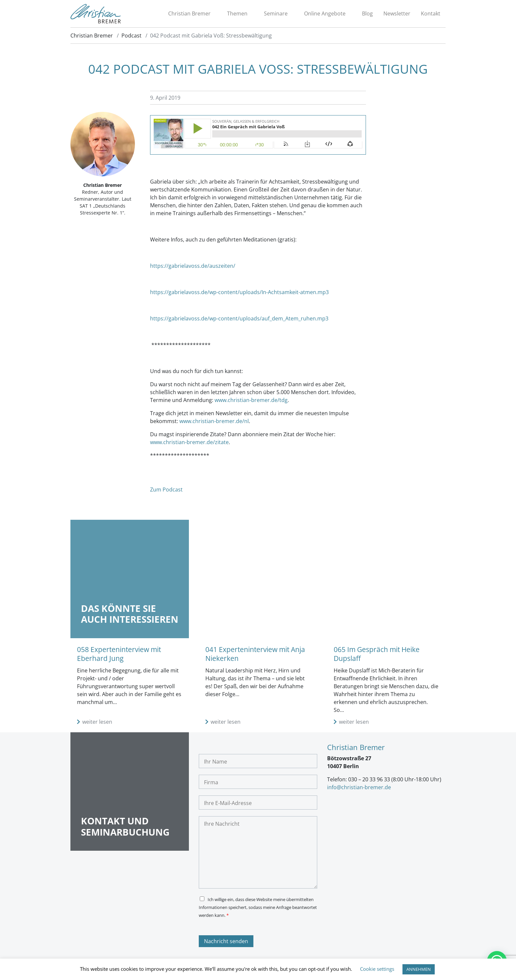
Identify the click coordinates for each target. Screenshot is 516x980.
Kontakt (431, 14)
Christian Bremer (189, 14)
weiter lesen (97, 723)
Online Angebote (325, 14)
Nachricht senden (226, 942)
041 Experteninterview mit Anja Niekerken (255, 655)
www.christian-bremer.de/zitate (189, 443)
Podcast (131, 37)
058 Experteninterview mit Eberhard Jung (119, 655)
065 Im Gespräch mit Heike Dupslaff (377, 655)
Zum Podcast (166, 490)
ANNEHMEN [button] (419, 969)
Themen (237, 14)
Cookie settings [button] (377, 969)
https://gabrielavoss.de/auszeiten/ (193, 267)
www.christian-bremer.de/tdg (251, 401)
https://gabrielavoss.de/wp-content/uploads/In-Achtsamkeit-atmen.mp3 (239, 293)
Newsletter (397, 14)
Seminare (276, 14)
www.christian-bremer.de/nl (214, 422)
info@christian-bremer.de (359, 788)
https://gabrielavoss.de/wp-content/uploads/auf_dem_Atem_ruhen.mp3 (239, 319)
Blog (367, 14)
